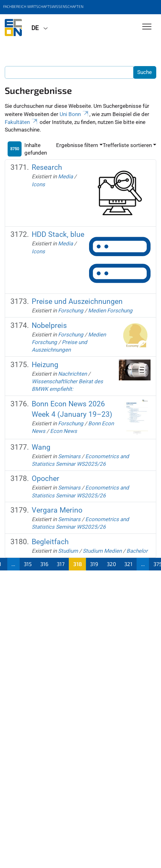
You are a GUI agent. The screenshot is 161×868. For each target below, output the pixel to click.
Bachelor (137, 551)
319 (94, 564)
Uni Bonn (74, 114)
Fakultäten (22, 122)
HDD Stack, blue (58, 234)
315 (28, 564)
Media (65, 176)
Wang (41, 447)
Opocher (45, 478)
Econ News (64, 431)
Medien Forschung (110, 311)
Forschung (71, 311)
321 (128, 564)
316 (44, 564)
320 (111, 564)
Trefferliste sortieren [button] (127, 145)
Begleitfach (50, 542)
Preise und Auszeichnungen (77, 301)
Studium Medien (102, 551)
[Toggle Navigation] (147, 27)
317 (61, 564)
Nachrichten (72, 374)
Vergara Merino (57, 510)
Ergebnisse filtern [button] (77, 145)
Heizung (45, 365)
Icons (38, 184)
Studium (68, 551)
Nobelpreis (49, 325)
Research (47, 167)
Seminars (69, 456)
